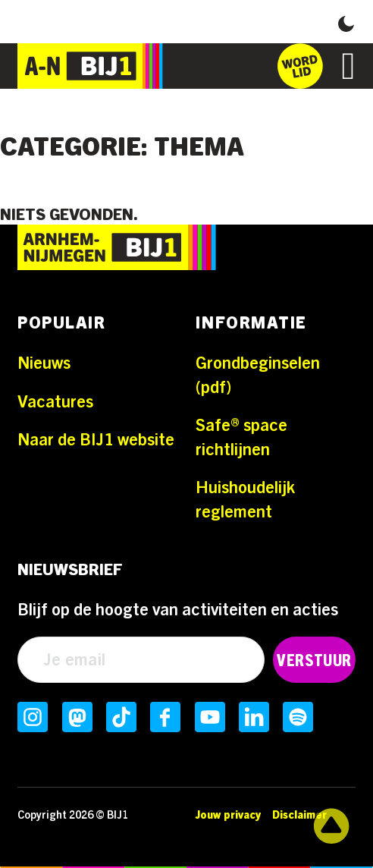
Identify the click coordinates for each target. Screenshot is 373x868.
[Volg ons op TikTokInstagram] (121, 717)
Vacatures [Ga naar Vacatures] (55, 402)
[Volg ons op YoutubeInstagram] (210, 717)
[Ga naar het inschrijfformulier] (300, 66)
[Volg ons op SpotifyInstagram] (298, 717)
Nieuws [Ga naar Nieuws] (44, 363)
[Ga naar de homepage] (90, 66)
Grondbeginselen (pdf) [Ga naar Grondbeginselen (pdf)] (258, 376)
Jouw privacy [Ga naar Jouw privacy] (228, 815)
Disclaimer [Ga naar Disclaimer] (299, 815)
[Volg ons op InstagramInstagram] (33, 717)
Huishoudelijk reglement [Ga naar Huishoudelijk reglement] (245, 500)
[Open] (349, 66)
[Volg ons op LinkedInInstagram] (254, 717)
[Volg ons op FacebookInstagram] (165, 717)
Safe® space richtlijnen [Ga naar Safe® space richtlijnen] (241, 438)
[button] (346, 22)
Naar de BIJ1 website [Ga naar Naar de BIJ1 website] (96, 440)
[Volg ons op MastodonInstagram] (77, 717)
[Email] (141, 660)
